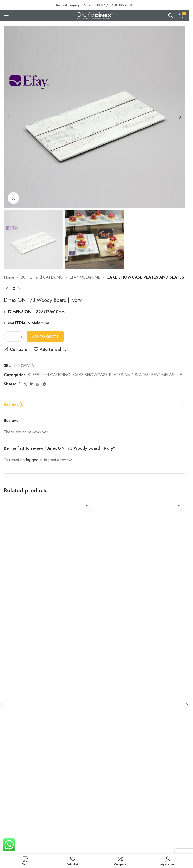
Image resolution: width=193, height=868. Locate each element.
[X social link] (25, 384)
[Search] (171, 15)
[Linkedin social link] (32, 384)
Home (9, 277)
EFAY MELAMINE (85, 277)
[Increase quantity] (21, 337)
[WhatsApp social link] (38, 384)
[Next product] (19, 289)
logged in (34, 460)
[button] (9, 117)
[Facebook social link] (19, 384)
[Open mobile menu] (6, 15)
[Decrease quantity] (7, 337)
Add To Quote (45, 337)
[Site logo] (95, 15)
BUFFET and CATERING (42, 277)
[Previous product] (7, 289)
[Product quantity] (14, 337)
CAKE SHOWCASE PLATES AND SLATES (145, 277)
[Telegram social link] (44, 384)
